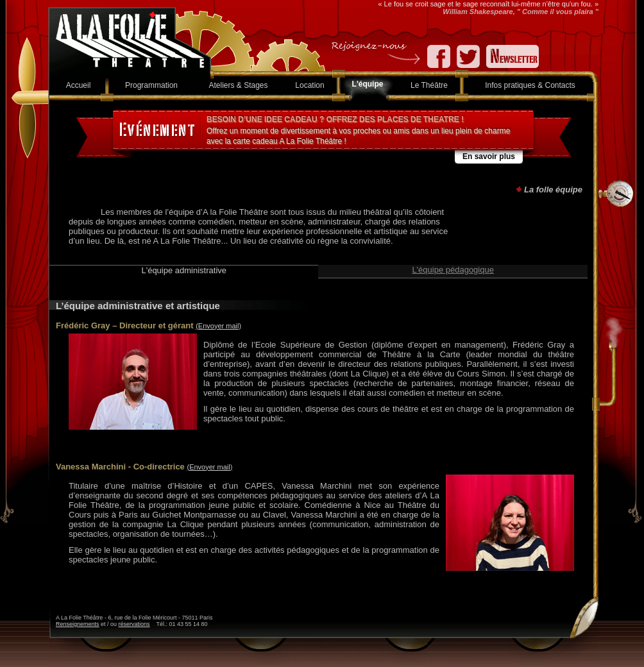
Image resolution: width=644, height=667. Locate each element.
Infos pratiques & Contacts (530, 85)
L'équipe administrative (184, 270)
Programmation (151, 85)
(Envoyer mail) (218, 326)
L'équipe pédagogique (453, 270)
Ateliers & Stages (238, 85)
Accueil (79, 85)
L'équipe (368, 84)
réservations (134, 624)
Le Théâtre (429, 85)
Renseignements (78, 624)
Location (309, 85)
